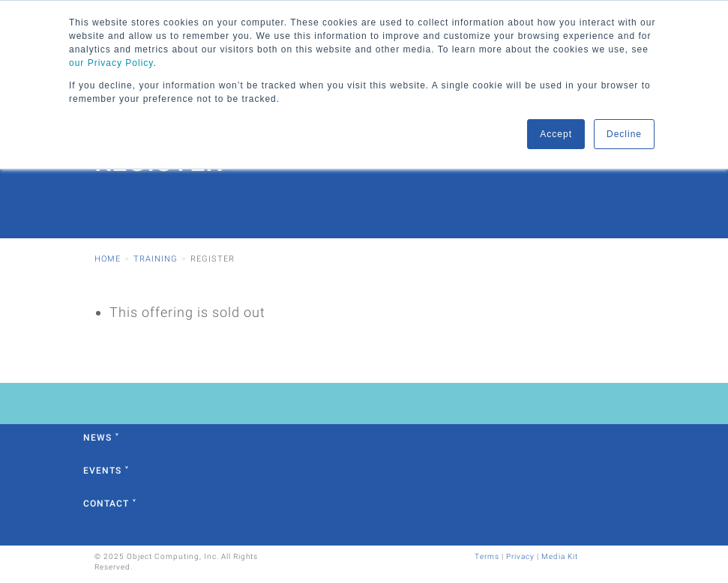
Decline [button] (624, 134)
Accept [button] (556, 134)
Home (108, 259)
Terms (487, 556)
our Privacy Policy (111, 63)
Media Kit (560, 556)
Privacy (520, 556)
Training (156, 259)
